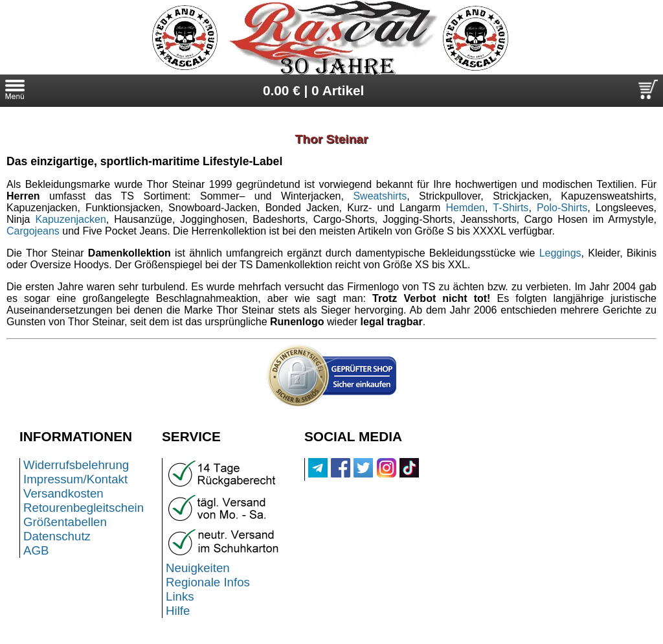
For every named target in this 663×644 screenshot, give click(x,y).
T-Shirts (511, 208)
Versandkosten (63, 493)
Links (180, 596)
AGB (36, 550)
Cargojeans (33, 231)
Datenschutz (57, 536)
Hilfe (178, 611)
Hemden (466, 208)
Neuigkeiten (198, 568)
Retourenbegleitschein (84, 508)
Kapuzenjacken (70, 219)
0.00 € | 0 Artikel (314, 90)
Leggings (560, 253)
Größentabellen (65, 522)
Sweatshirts (380, 196)
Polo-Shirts (562, 208)
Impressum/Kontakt (75, 479)
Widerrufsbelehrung (76, 465)
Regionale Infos (208, 582)
